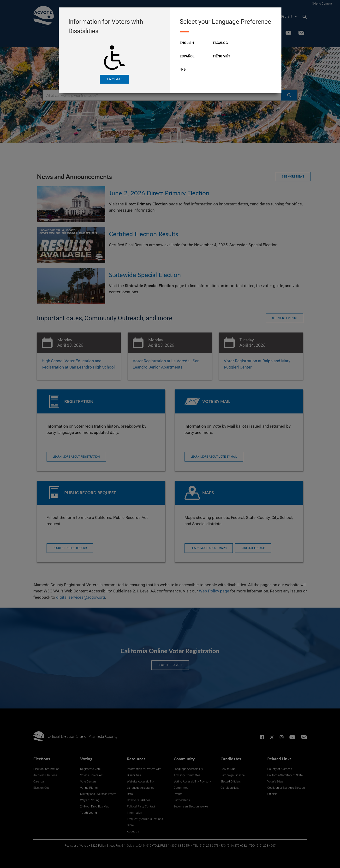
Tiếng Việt (221, 56)
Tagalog (220, 43)
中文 (183, 70)
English (187, 43)
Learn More (114, 79)
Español (187, 56)
